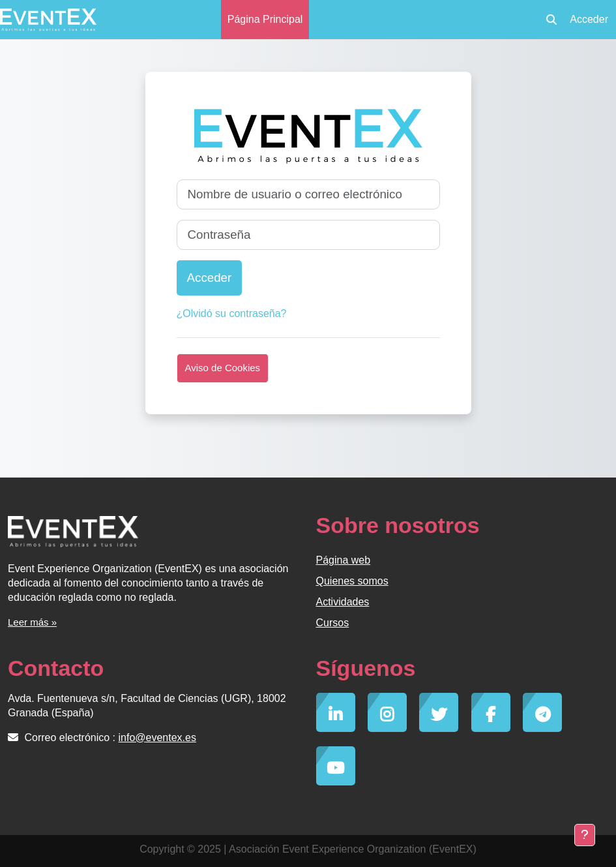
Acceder (589, 19)
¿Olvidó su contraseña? (232, 313)
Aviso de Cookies (223, 368)
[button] (551, 20)
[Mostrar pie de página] (585, 835)
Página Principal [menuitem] (265, 19)
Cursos (333, 623)
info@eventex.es (157, 738)
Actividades (343, 602)
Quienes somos (352, 581)
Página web (344, 560)
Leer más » (32, 622)
